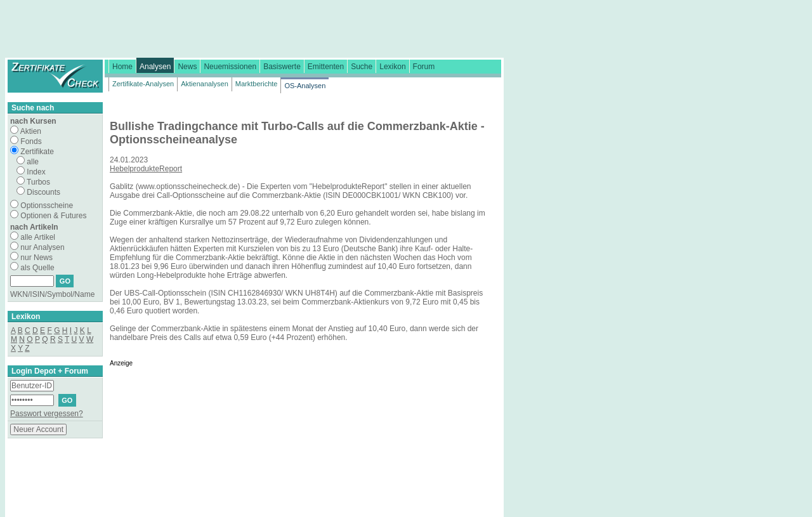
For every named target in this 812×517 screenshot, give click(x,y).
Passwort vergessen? (47, 414)
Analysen (155, 67)
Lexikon (392, 67)
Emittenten (326, 67)
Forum (424, 67)
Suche (362, 67)
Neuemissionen (230, 67)
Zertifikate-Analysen (143, 84)
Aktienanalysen (205, 84)
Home (122, 67)
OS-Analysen (305, 86)
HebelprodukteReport (146, 169)
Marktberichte (257, 84)
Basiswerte (282, 67)
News (187, 67)
